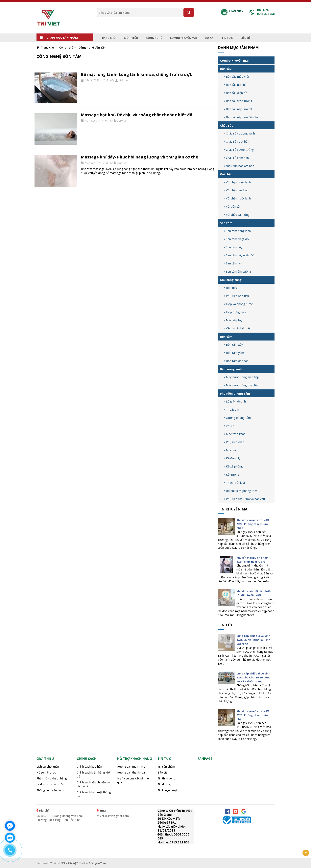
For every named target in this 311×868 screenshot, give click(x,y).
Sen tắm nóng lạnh (237, 231)
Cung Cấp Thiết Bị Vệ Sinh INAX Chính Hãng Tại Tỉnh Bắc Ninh (253, 640)
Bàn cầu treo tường (238, 101)
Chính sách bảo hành (90, 766)
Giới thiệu (131, 38)
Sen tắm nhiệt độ (236, 239)
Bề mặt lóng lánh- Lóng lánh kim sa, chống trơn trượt (136, 74)
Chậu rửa (227, 125)
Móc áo (230, 450)
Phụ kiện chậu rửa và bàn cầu (244, 499)
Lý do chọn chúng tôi (50, 784)
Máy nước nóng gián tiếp (241, 377)
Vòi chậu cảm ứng (237, 215)
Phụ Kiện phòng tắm (235, 393)
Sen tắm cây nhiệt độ (239, 255)
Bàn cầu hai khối (236, 85)
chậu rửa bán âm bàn (239, 166)
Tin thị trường (166, 778)
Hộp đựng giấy (235, 312)
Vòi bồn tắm (233, 206)
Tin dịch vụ (165, 784)
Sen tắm (226, 223)
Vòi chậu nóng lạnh (237, 182)
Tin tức (227, 38)
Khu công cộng (231, 280)
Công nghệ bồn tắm (93, 47)
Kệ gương (232, 474)
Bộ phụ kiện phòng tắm (240, 491)
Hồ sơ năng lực (46, 772)
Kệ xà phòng (233, 466)
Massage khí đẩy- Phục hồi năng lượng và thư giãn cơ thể (140, 157)
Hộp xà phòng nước (238, 304)
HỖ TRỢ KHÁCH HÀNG (135, 759)
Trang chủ (108, 38)
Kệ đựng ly (232, 458)
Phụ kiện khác (234, 442)
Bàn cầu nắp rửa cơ (238, 109)
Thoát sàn (232, 409)
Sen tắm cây (233, 247)
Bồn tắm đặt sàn (236, 361)
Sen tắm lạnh (234, 263)
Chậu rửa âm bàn (236, 158)
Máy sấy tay (233, 320)
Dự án (209, 38)
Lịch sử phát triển (48, 766)
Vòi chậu (226, 174)
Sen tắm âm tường (238, 271)
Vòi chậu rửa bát (236, 190)
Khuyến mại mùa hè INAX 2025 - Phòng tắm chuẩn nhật (253, 524)
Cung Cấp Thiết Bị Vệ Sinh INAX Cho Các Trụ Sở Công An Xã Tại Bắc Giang (253, 677)
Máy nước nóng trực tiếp (242, 385)
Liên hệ (246, 38)
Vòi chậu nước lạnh (237, 198)
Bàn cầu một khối (236, 76)
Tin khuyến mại (233, 509)
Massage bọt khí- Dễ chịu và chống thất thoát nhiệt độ (137, 115)
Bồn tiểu (230, 288)
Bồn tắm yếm (234, 353)
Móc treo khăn (235, 434)
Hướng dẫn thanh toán (132, 772)
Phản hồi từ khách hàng (52, 778)
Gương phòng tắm (237, 418)
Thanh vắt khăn (235, 483)
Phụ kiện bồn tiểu (236, 296)
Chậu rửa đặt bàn (237, 141)
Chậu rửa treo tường (239, 150)
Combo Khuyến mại (183, 38)
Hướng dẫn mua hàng (131, 766)
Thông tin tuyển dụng (50, 790)
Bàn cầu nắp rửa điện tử (241, 117)
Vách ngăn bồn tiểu (238, 328)
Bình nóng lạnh (231, 369)
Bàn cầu (226, 69)
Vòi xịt (229, 426)
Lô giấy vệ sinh (235, 401)
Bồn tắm (226, 337)
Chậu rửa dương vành (239, 133)
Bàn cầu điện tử (235, 93)
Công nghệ (154, 38)
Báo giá (162, 772)
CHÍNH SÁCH (87, 759)
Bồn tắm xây (233, 344)
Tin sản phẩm (166, 766)
